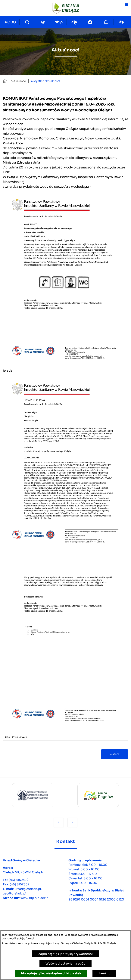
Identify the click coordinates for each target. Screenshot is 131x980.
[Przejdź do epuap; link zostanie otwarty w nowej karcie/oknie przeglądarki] (75, 22)
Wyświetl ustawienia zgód (65, 964)
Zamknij (104, 973)
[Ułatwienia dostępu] (43, 22)
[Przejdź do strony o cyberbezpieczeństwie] (106, 22)
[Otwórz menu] (126, 5)
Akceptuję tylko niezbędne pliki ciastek (51, 973)
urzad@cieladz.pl (28, 889)
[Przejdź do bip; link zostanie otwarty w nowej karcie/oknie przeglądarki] (59, 22)
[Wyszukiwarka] (27, 22)
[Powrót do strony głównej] (5, 81)
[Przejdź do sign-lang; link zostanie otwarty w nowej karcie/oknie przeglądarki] (122, 22)
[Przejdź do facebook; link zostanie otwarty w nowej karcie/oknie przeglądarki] (90, 22)
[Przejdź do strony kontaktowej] (11, 22)
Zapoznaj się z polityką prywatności (65, 954)
